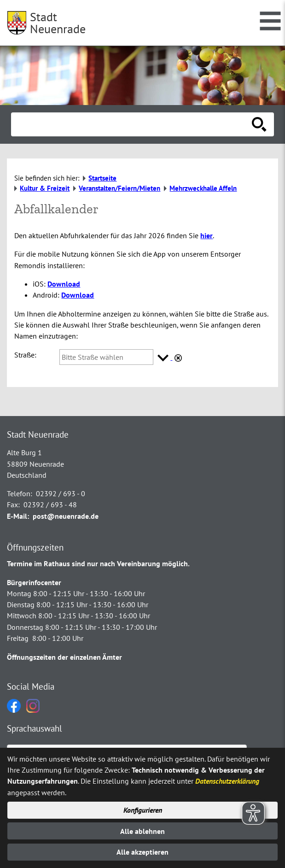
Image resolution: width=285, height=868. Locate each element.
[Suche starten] (259, 124)
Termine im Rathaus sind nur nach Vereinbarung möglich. (98, 563)
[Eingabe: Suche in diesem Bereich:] (132, 124)
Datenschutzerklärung (227, 781)
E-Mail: (18, 516)
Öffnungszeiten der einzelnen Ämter (64, 657)
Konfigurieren (143, 810)
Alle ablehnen (142, 831)
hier (206, 235)
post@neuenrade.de (66, 516)
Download (64, 284)
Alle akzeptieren (142, 852)
